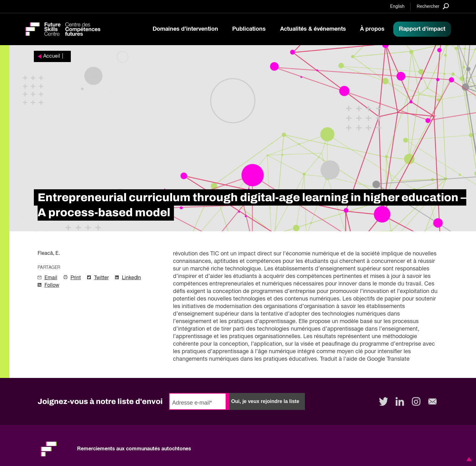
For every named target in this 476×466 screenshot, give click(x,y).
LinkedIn (131, 278)
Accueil (52, 56)
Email (51, 278)
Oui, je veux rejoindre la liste (265, 401)
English (397, 7)
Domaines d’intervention (185, 29)
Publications (249, 29)
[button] (468, 459)
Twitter (101, 278)
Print (76, 278)
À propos (372, 29)
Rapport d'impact (422, 29)
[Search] (433, 6)
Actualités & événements (313, 29)
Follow (52, 285)
